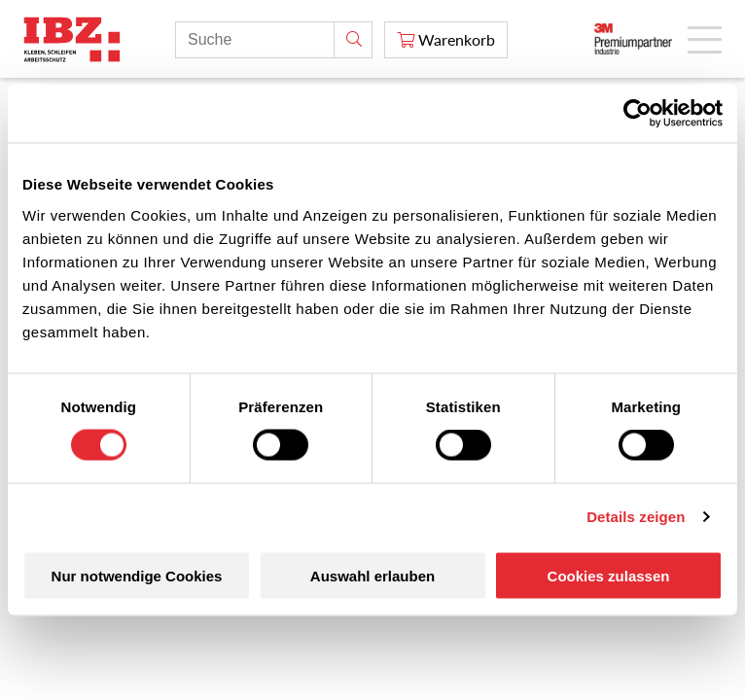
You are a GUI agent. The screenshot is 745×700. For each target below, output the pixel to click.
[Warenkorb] (446, 40)
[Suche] (353, 40)
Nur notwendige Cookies (137, 575)
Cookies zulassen (609, 575)
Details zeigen (636, 517)
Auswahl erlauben (372, 575)
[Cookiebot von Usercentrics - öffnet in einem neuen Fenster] (638, 114)
